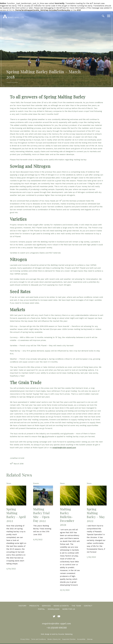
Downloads (54, 610)
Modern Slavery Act (54, 640)
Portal (41, 610)
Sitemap (90, 640)
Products (34, 606)
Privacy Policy (25, 640)
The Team (76, 606)
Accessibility (81, 640)
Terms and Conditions (39, 640)
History (22, 606)
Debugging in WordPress (55, 8)
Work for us (69, 610)
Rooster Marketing (65, 635)
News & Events (61, 606)
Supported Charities (69, 640)
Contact (88, 606)
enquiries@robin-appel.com (64, 448)
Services (46, 606)
